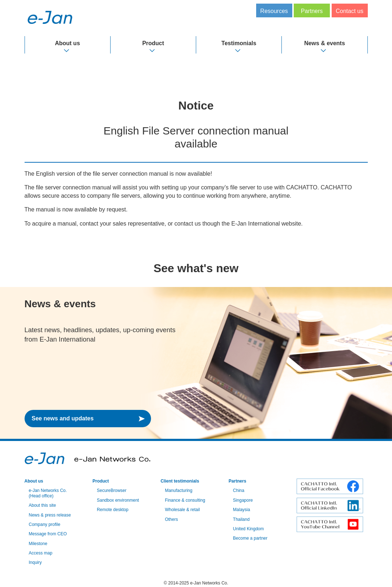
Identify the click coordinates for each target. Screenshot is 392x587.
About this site (42, 505)
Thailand (241, 519)
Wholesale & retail (182, 510)
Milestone (38, 544)
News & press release (50, 515)
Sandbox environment (118, 500)
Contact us (349, 11)
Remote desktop (113, 510)
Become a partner (250, 538)
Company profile (45, 524)
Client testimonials (180, 481)
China (239, 490)
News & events (325, 43)
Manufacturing (178, 490)
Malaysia (242, 510)
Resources (274, 11)
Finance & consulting (185, 500)
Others (171, 519)
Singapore (243, 500)
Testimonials (239, 43)
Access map (41, 553)
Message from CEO (48, 534)
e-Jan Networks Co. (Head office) (48, 493)
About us (67, 43)
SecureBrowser (112, 490)
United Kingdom (248, 529)
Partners (312, 11)
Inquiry (35, 562)
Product (153, 43)
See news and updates (63, 418)
